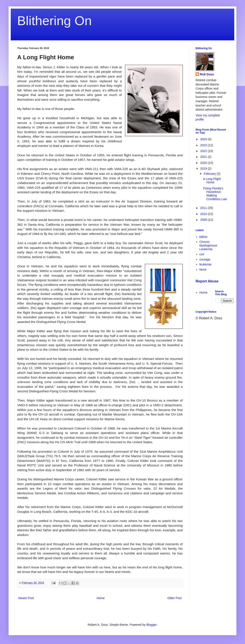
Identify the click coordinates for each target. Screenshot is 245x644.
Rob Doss (207, 74)
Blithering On (54, 21)
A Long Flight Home (212, 181)
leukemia (205, 264)
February (210, 174)
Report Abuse (207, 281)
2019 (204, 169)
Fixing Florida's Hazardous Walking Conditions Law (215, 194)
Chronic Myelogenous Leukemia (208, 245)
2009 (204, 220)
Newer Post (26, 598)
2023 (204, 145)
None (203, 269)
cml (202, 254)
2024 (204, 139)
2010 (204, 214)
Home (100, 598)
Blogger (151, 625)
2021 (204, 157)
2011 (204, 208)
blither (204, 237)
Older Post (175, 598)
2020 (204, 163)
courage (205, 259)
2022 (204, 151)
